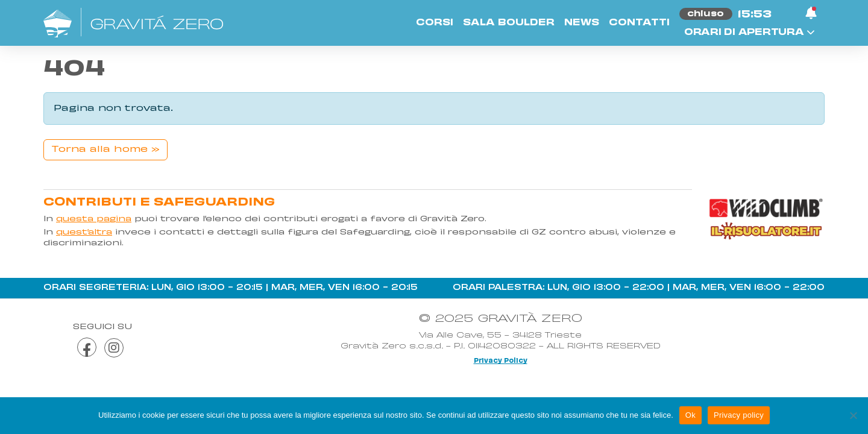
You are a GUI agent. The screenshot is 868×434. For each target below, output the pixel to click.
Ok (690, 415)
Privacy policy (739, 415)
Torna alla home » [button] (105, 149)
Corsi (435, 23)
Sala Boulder (509, 23)
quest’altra (84, 233)
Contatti (639, 23)
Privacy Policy (501, 361)
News (582, 23)
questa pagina (94, 219)
